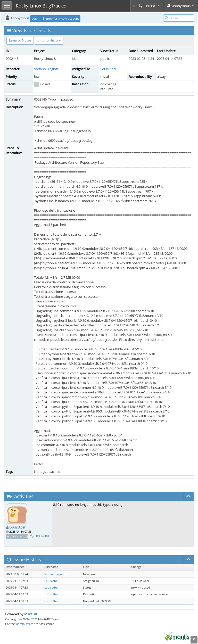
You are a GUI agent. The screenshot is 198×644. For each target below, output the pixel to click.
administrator (26, 624)
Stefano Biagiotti (47, 69)
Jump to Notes (20, 40)
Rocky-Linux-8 (147, 6)
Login (36, 18)
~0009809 (42, 536)
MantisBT (31, 614)
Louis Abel (108, 69)
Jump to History (49, 40)
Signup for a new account (61, 18)
